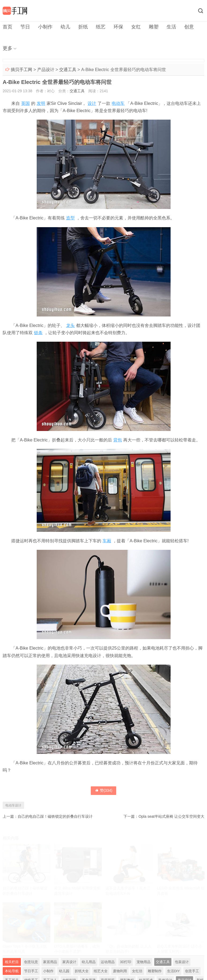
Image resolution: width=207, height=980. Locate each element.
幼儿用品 (89, 962)
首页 (7, 27)
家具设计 (69, 962)
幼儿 (65, 27)
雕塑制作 (155, 971)
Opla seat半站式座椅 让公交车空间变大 (171, 816)
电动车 (118, 103)
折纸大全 (82, 971)
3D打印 (126, 962)
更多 (7, 48)
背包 (118, 440)
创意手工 (192, 971)
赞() (104, 790)
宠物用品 (144, 962)
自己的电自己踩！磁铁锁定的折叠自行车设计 (55, 816)
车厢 (107, 541)
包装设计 (182, 962)
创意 (189, 27)
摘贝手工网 (21, 70)
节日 (25, 27)
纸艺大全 (101, 971)
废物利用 (120, 971)
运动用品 (108, 962)
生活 (171, 27)
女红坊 (137, 971)
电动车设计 (13, 805)
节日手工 (31, 971)
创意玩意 (31, 962)
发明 (41, 103)
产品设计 (46, 70)
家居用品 (50, 962)
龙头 (70, 325)
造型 (70, 218)
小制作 (45, 27)
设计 (92, 103)
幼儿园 (64, 971)
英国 (25, 103)
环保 (118, 27)
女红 (136, 27)
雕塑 (154, 27)
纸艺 (101, 27)
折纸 (83, 27)
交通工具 (68, 70)
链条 (38, 333)
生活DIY (174, 971)
